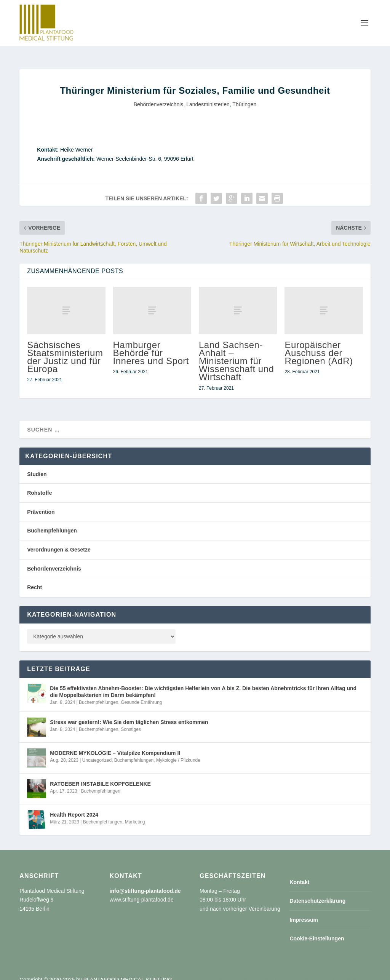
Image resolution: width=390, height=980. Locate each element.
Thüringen (244, 96)
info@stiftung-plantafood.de (145, 882)
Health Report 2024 (74, 806)
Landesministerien (208, 96)
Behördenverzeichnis (159, 96)
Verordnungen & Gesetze (59, 541)
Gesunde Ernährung (141, 694)
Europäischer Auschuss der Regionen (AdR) (319, 345)
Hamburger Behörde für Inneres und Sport (151, 345)
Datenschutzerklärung (317, 892)
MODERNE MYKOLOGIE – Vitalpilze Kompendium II (115, 745)
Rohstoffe (39, 484)
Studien (37, 466)
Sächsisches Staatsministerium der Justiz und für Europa (65, 349)
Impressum (304, 911)
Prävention (41, 504)
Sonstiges (131, 721)
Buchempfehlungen (52, 522)
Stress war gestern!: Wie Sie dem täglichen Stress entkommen (129, 714)
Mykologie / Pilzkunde (178, 752)
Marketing (135, 814)
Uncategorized (97, 752)
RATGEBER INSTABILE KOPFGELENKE (100, 775)
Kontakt (299, 874)
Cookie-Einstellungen (317, 930)
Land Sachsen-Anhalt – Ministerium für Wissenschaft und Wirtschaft (236, 353)
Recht (34, 579)
